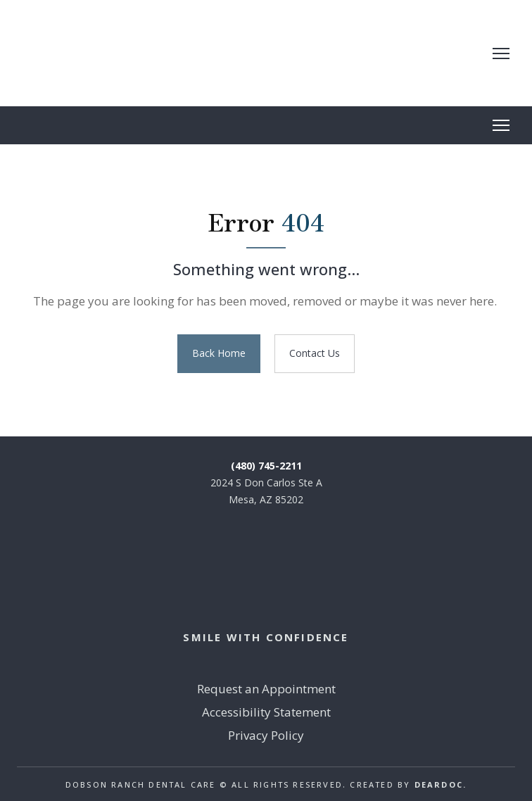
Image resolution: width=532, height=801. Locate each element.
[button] (219, 354)
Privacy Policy (266, 735)
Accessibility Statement (266, 712)
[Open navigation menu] (501, 53)
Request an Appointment (266, 689)
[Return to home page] (129, 53)
